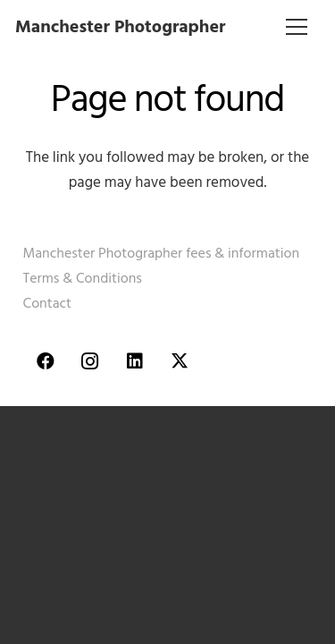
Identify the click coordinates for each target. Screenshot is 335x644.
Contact (47, 303)
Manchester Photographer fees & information (162, 253)
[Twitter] (180, 361)
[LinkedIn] (135, 361)
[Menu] (297, 27)
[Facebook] (46, 361)
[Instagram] (90, 361)
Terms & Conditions (83, 278)
